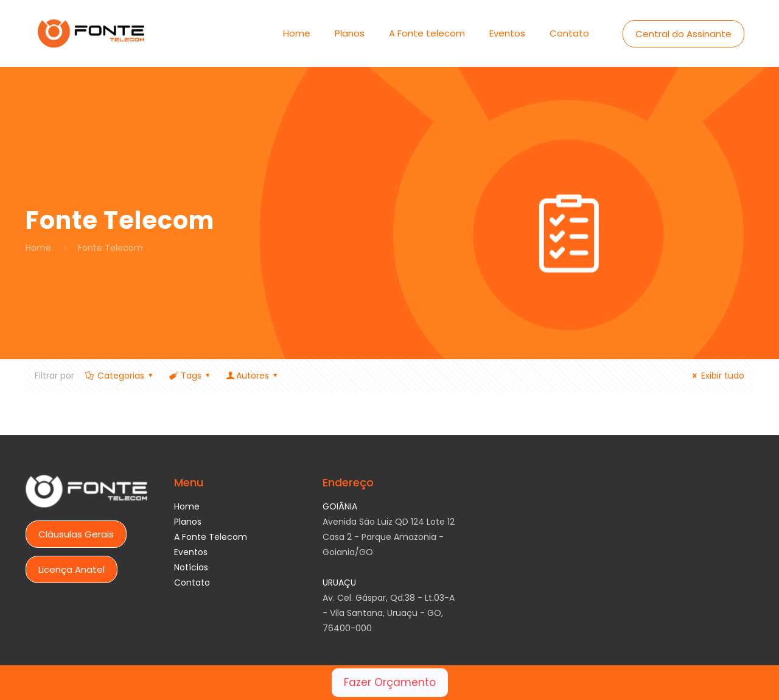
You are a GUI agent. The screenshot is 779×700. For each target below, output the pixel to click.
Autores (253, 376)
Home (38, 248)
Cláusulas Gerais (76, 534)
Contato (192, 583)
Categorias (120, 376)
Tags (190, 376)
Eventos (191, 552)
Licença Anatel (72, 569)
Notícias (191, 567)
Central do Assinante (683, 34)
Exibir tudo (717, 376)
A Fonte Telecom (211, 537)
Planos (188, 522)
